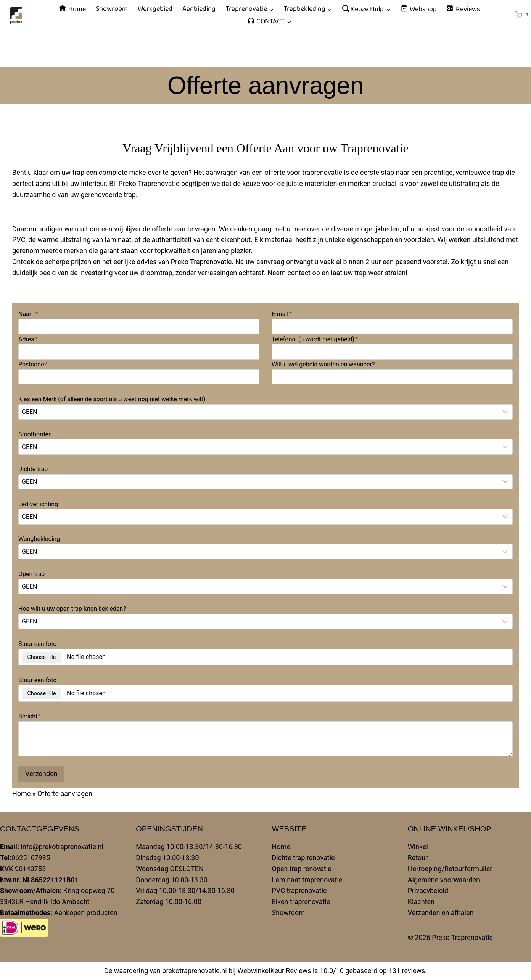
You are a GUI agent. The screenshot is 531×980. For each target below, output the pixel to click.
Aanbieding (199, 9)
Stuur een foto (37, 644)
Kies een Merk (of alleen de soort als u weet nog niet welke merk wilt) (112, 399)
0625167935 (31, 858)
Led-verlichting (38, 504)
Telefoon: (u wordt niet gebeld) (315, 339)
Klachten (421, 902)
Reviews (463, 9)
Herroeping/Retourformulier (450, 869)
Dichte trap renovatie (303, 858)
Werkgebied (155, 9)
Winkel (418, 847)
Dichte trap (33, 469)
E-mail (282, 314)
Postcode (33, 364)
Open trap (31, 574)
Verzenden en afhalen (441, 913)
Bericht (30, 716)
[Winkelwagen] (523, 15)
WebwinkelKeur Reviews (274, 971)
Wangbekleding (39, 539)
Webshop (419, 9)
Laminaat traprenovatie (307, 880)
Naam (28, 314)
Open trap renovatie (302, 869)
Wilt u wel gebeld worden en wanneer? (323, 364)
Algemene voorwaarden (444, 880)
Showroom (112, 9)
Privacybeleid (428, 890)
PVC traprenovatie (299, 890)
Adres (28, 339)
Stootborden (35, 434)
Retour (418, 858)
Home (72, 9)
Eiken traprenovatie (301, 902)
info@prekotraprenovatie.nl (62, 847)
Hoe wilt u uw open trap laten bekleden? (72, 609)
